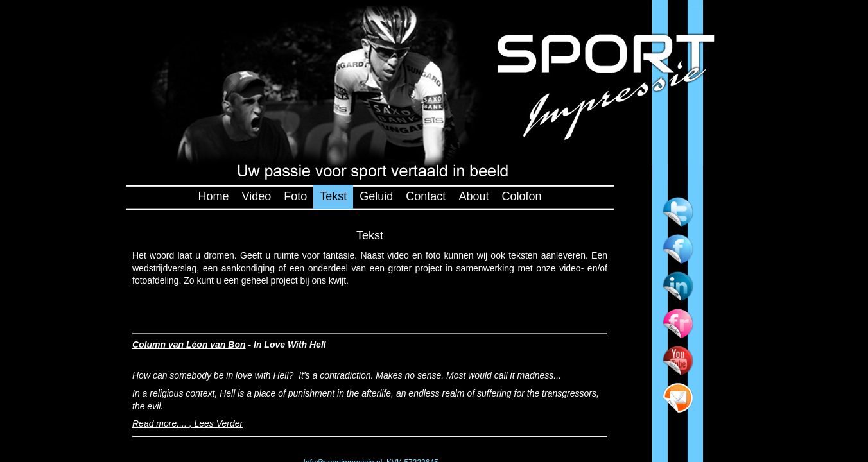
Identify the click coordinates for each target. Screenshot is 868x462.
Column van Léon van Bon (189, 345)
